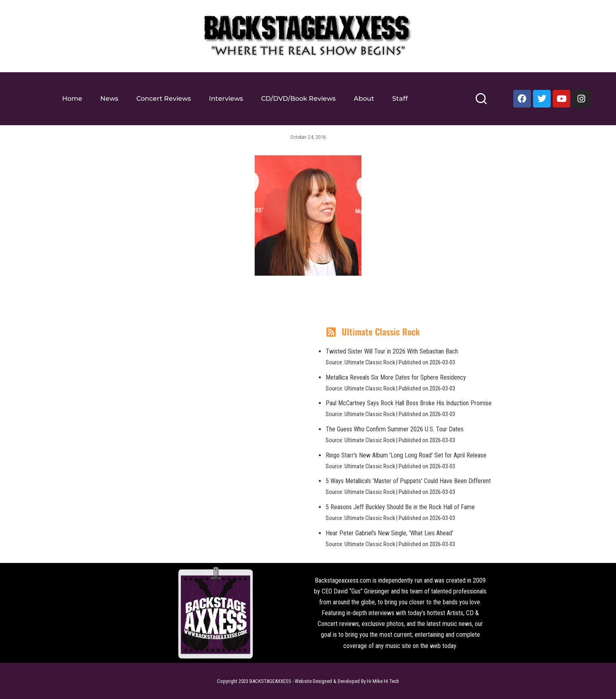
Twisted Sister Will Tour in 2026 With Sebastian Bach (392, 351)
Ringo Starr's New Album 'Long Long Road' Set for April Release (406, 455)
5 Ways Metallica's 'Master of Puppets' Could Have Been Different (408, 481)
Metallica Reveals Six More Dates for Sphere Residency (396, 377)
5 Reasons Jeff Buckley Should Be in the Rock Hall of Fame (400, 507)
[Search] (481, 102)
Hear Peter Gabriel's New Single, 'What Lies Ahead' (389, 533)
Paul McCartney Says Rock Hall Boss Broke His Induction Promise (409, 403)
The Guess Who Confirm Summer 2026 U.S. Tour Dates (395, 429)
